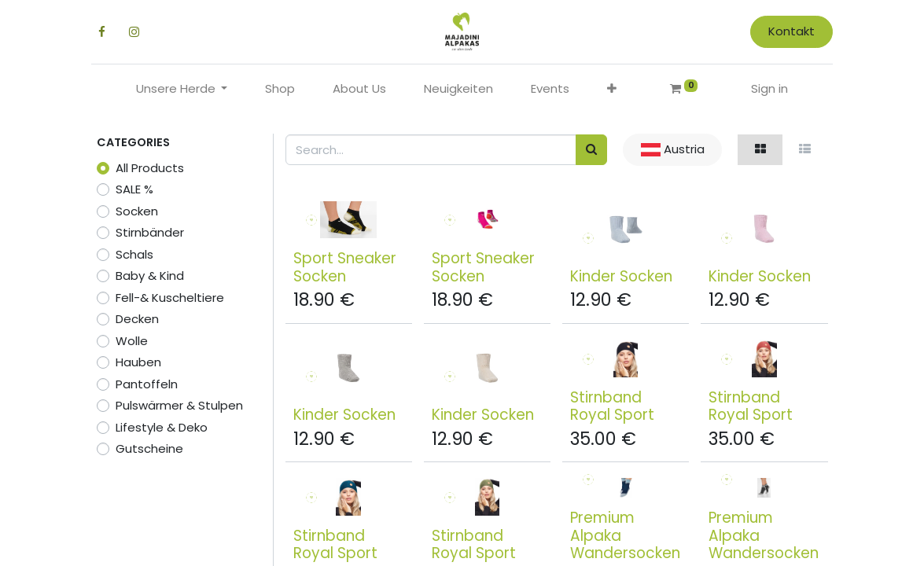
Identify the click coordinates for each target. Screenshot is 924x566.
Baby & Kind (150, 276)
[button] (612, 89)
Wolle (132, 341)
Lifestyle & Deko (162, 427)
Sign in (769, 88)
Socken (137, 211)
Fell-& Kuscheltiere (170, 298)
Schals (134, 254)
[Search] (591, 150)
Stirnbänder (150, 232)
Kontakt (787, 31)
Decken (137, 319)
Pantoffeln (147, 384)
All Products (150, 168)
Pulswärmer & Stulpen (179, 405)
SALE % (134, 189)
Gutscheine (149, 448)
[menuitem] (280, 89)
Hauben (138, 362)
